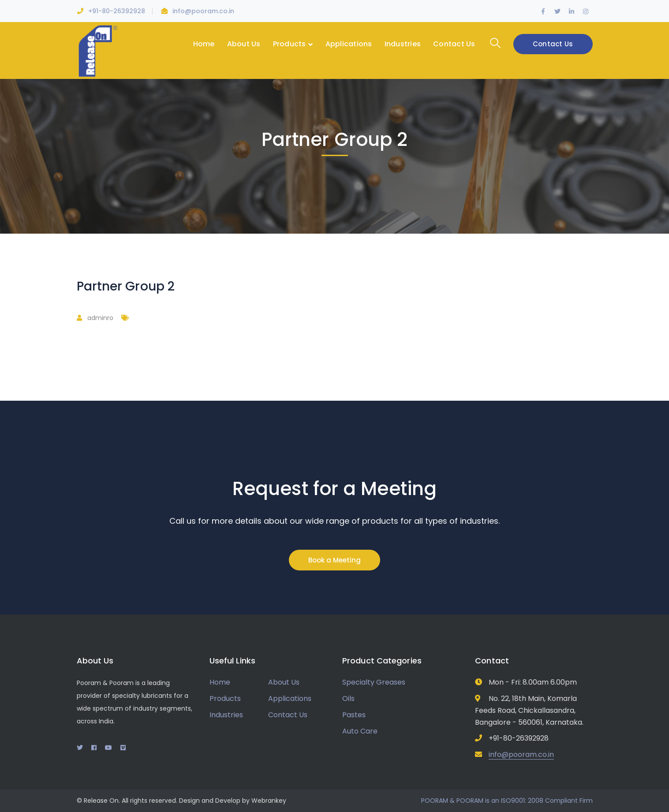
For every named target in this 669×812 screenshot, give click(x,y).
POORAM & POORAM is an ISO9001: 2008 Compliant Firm (507, 801)
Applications (290, 698)
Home (220, 682)
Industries (226, 715)
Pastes (354, 715)
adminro (100, 318)
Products (225, 698)
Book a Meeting (334, 560)
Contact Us (553, 44)
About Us (284, 682)
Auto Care (360, 731)
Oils (348, 698)
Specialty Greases (374, 682)
